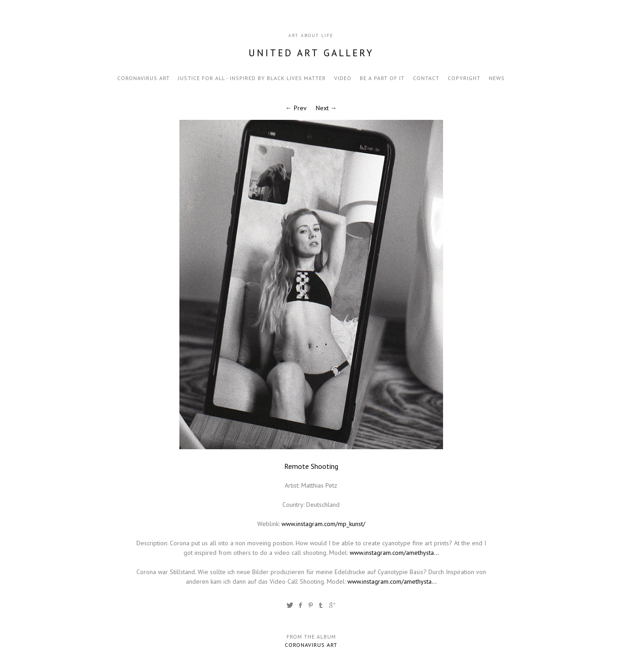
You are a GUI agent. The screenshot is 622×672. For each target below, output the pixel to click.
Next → (326, 108)
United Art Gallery (311, 53)
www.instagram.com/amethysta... (394, 553)
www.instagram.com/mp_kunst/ (323, 524)
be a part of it (382, 78)
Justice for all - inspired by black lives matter (252, 78)
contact (426, 78)
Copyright (464, 78)
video (343, 78)
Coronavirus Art (143, 78)
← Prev (296, 108)
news (497, 78)
